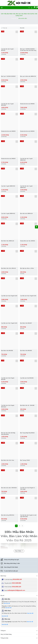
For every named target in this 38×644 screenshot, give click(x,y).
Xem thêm (19, 551)
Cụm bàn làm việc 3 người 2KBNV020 (26, 159)
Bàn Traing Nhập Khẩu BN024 (27, 433)
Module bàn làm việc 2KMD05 (8, 131)
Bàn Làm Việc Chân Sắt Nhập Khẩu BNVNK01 (8, 434)
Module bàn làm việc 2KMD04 (27, 131)
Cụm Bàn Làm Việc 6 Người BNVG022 (8, 406)
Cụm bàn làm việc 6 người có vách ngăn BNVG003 (28, 516)
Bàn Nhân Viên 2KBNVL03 (8, 241)
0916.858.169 (17, 579)
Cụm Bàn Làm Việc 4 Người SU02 (28, 296)
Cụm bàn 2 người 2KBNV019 (8, 186)
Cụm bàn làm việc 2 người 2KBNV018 (26, 187)
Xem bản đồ (7, 603)
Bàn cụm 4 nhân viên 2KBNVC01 (28, 76)
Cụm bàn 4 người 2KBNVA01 (8, 213)
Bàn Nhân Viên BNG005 (26, 351)
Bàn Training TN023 (25, 460)
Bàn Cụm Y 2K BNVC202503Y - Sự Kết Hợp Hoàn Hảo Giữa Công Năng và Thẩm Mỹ (28, 50)
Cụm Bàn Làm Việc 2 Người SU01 (9, 323)
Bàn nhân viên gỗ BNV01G (8, 515)
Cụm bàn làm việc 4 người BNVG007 (7, 105)
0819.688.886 (17, 583)
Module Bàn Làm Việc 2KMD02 (28, 241)
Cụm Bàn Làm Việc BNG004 (27, 378)
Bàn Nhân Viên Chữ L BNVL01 (9, 268)
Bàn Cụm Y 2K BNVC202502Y (8, 76)
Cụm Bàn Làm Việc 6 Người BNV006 (8, 379)
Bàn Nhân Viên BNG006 (7, 351)
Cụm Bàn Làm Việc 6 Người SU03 (9, 296)
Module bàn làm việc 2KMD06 (27, 104)
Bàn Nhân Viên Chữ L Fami (8, 460)
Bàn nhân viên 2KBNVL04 (26, 213)
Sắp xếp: (4, 28)
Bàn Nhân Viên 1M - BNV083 (27, 405)
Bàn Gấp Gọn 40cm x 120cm (27, 268)
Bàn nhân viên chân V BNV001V (9, 488)
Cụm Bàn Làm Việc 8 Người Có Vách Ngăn (27, 489)
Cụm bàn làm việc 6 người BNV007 (7, 50)
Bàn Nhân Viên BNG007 (26, 323)
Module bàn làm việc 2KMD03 (8, 159)
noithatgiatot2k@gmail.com (16, 590)
